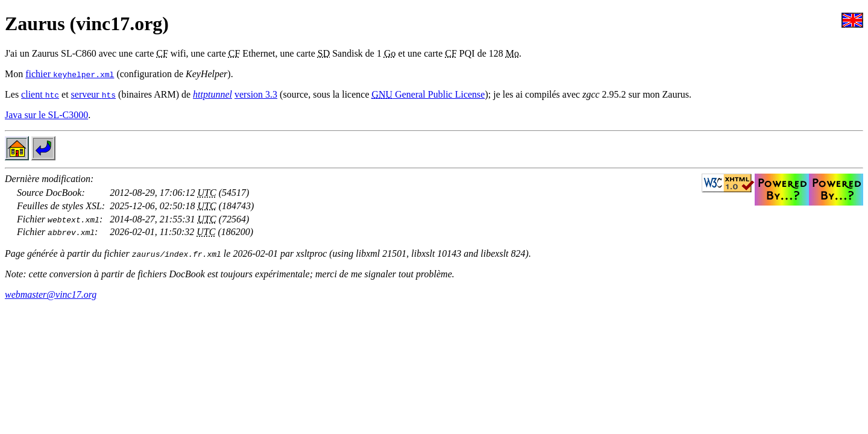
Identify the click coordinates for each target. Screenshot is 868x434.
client (40, 94)
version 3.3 (256, 94)
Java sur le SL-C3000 (46, 115)
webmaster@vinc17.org (51, 294)
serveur (94, 94)
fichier (70, 74)
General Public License (428, 94)
